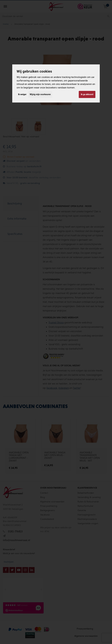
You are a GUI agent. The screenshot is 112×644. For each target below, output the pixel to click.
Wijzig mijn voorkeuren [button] (40, 94)
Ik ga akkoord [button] (87, 94)
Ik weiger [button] (22, 94)
